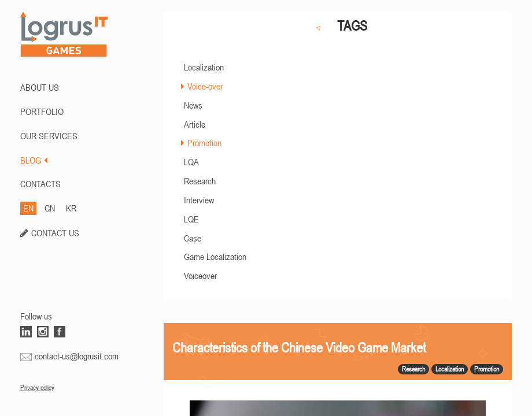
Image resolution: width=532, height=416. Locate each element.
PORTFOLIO (42, 112)
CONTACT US (55, 233)
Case (193, 238)
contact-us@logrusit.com (77, 356)
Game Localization (215, 257)
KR (71, 208)
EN (28, 208)
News (193, 105)
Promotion (204, 143)
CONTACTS (40, 184)
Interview (199, 200)
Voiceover (200, 276)
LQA (191, 162)
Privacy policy (37, 388)
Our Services (49, 136)
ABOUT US (40, 87)
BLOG (34, 160)
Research (200, 181)
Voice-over (205, 86)
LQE (191, 219)
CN (50, 208)
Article (195, 124)
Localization (204, 67)
